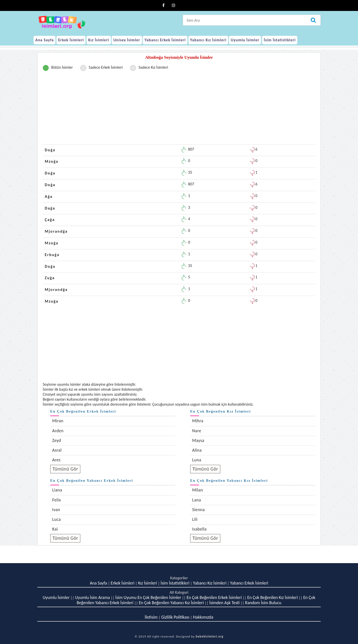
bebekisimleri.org (209, 636)
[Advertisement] (179, 109)
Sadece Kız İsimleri (153, 67)
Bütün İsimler (62, 67)
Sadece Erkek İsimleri (106, 67)
